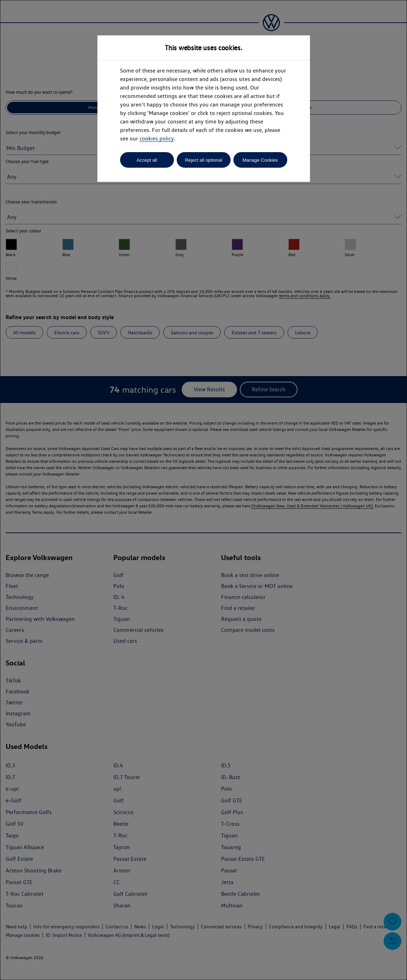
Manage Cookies (260, 160)
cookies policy (157, 139)
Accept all (147, 160)
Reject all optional (203, 160)
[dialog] (203, 490)
